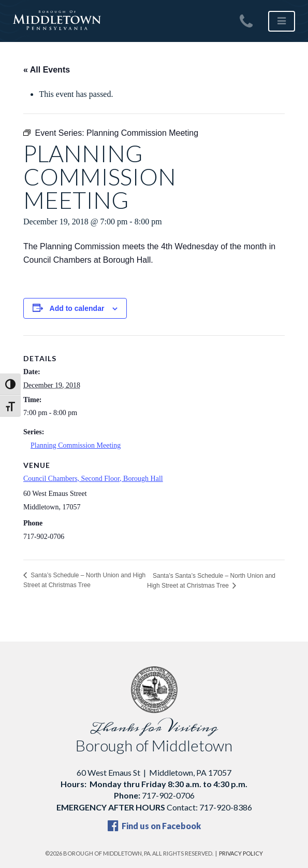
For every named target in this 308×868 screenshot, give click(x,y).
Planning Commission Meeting (76, 445)
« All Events (47, 70)
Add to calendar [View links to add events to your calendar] (77, 308)
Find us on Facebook (154, 826)
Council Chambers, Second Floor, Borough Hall (93, 479)
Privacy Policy (241, 853)
